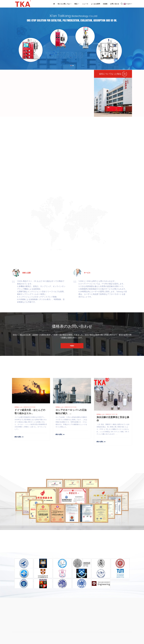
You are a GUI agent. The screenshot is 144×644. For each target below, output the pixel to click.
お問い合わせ (115, 4)
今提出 (72, 346)
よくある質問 (96, 4)
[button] (71, 66)
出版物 (105, 4)
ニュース (85, 4)
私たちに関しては (65, 4)
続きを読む (18, 437)
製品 (77, 4)
